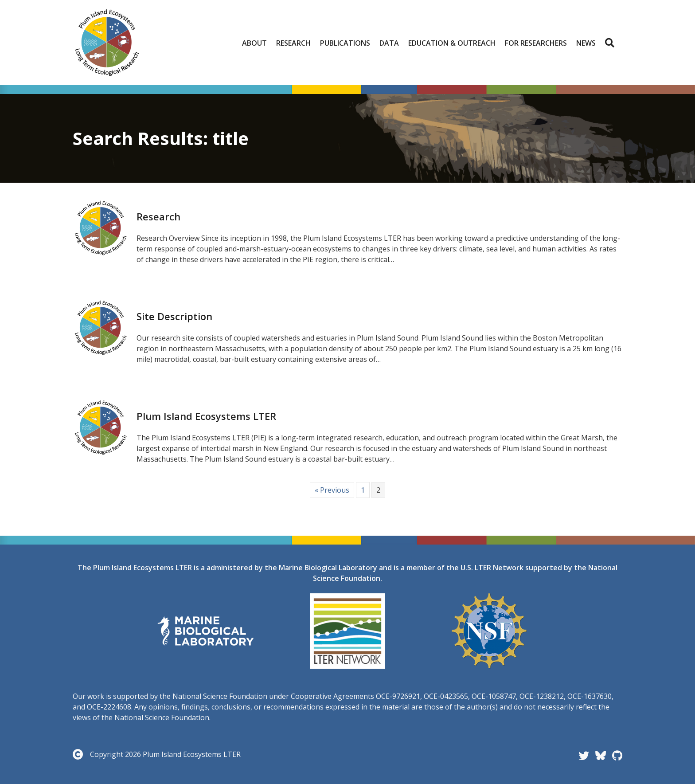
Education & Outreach (452, 43)
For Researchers (536, 43)
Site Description (174, 316)
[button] (611, 43)
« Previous (332, 490)
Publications (345, 43)
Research (293, 43)
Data (389, 43)
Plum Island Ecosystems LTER (206, 416)
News (586, 43)
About (254, 43)
